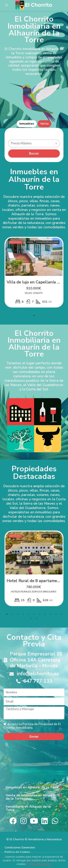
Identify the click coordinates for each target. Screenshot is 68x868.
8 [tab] (45, 614)
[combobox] (34, 143)
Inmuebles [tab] (27, 124)
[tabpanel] (34, 272)
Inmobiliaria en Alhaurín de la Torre (28, 808)
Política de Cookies (17, 852)
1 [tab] (34, 316)
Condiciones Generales (20, 848)
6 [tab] (34, 614)
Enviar (34, 737)
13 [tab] (37, 618)
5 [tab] (29, 614)
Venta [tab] (44, 124)
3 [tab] (18, 614)
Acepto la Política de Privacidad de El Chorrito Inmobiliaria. (32, 726)
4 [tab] (23, 614)
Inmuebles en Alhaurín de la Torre (32, 787)
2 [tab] (12, 614)
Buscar (34, 153)
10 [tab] (56, 614)
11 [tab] (61, 614)
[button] (34, 787)
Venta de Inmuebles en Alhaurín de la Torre (31, 797)
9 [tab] (50, 614)
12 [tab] (31, 618)
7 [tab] (40, 614)
